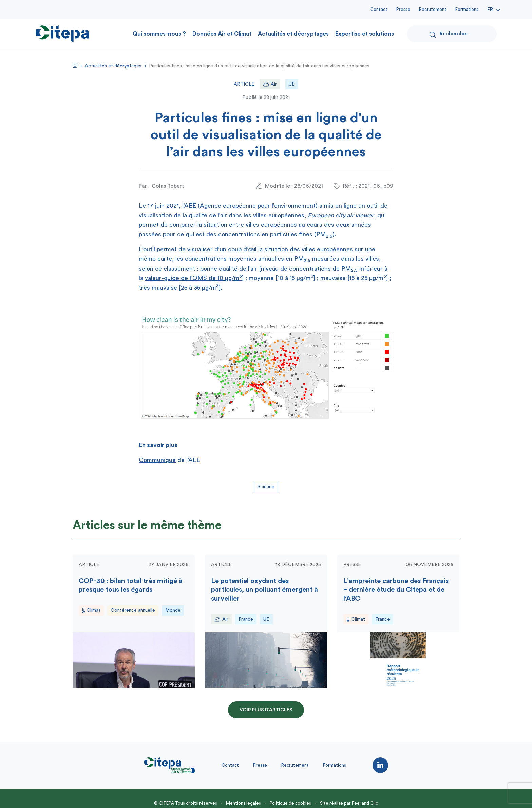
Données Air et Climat (222, 34)
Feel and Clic (365, 803)
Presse (403, 9)
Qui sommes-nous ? (159, 34)
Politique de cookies (290, 803)
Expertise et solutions (365, 34)
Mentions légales (243, 803)
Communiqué (157, 460)
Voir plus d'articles (266, 710)
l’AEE (189, 206)
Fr (490, 10)
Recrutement (433, 9)
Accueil (75, 65)
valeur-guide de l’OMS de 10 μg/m (193, 278)
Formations (467, 9)
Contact (379, 9)
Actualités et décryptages (293, 34)
